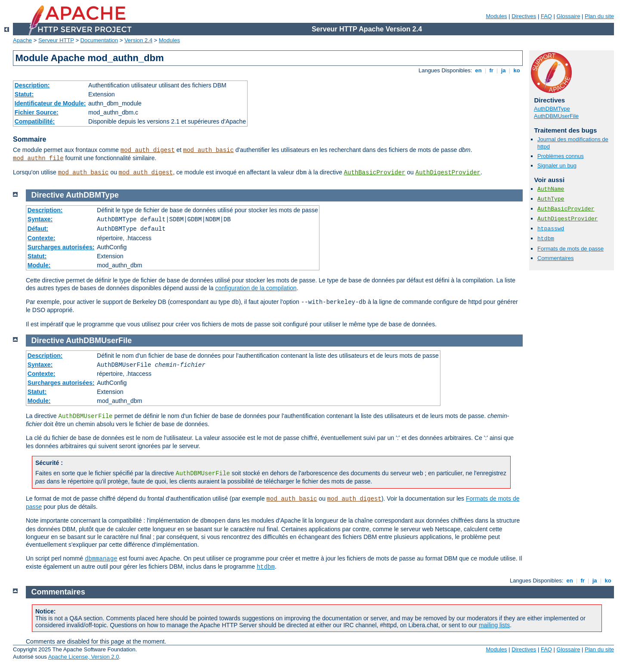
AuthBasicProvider (375, 173)
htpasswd (551, 229)
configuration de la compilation (256, 288)
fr (491, 70)
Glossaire (569, 16)
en (478, 70)
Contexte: (42, 238)
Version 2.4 (138, 40)
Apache (22, 40)
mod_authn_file (38, 158)
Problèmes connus (561, 156)
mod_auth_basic (208, 150)
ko (517, 70)
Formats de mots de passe (570, 249)
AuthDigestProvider (448, 173)
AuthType (551, 199)
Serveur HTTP (56, 40)
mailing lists (494, 625)
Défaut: (38, 229)
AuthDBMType (552, 109)
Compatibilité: (35, 121)
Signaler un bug (557, 166)
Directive (48, 195)
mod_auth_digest (148, 150)
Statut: (24, 94)
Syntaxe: (40, 219)
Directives (524, 16)
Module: (39, 265)
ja (503, 70)
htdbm (546, 239)
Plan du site (599, 16)
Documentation (99, 40)
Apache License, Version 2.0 (84, 657)
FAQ (546, 16)
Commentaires (556, 258)
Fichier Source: (37, 112)
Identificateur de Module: (50, 103)
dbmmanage (101, 559)
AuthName (551, 189)
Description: (32, 85)
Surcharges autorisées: (61, 247)
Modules (496, 16)
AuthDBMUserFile (556, 116)
